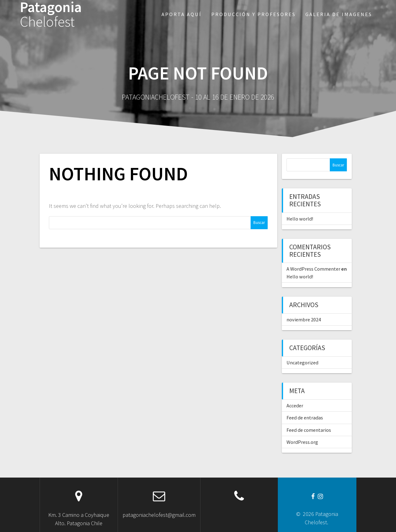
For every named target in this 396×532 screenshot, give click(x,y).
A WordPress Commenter (313, 269)
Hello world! (300, 219)
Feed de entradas (305, 418)
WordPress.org (302, 442)
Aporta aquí (182, 14)
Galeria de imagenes (339, 14)
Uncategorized (302, 363)
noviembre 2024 (304, 320)
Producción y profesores (254, 14)
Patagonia (51, 15)
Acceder (295, 405)
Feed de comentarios (309, 430)
